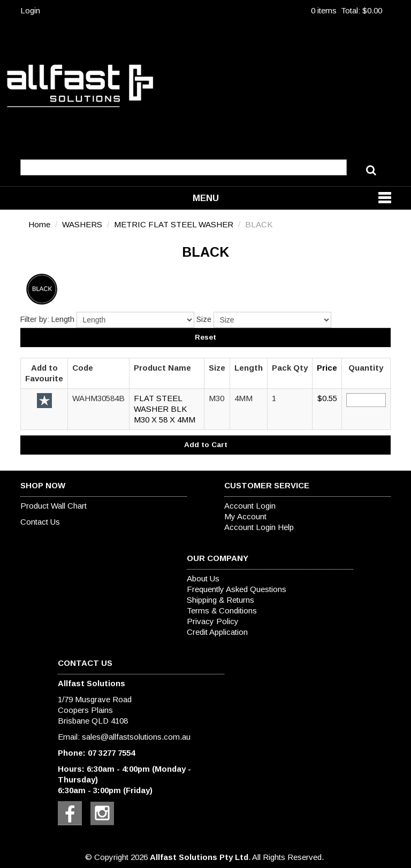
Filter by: (35, 319)
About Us (203, 578)
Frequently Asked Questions (237, 589)
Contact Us (40, 522)
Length (63, 319)
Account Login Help (259, 527)
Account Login (250, 506)
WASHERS (82, 224)
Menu (206, 198)
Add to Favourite (44, 401)
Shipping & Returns (220, 600)
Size (204, 319)
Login (30, 10)
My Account (245, 516)
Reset (205, 337)
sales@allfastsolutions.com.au (136, 737)
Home (39, 224)
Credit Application (217, 632)
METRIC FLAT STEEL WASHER (174, 224)
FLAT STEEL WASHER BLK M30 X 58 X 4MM (165, 409)
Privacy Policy (213, 621)
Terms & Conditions (222, 610)
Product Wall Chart (54, 506)
